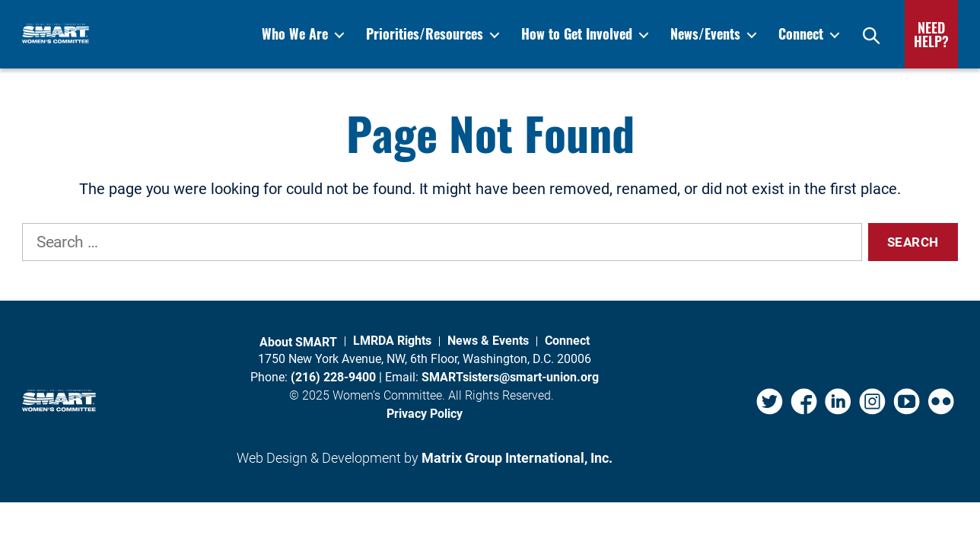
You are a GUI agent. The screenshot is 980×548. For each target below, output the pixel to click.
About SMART (346, 342)
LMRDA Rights (440, 341)
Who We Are (295, 34)
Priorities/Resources (425, 34)
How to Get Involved (577, 34)
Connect (801, 34)
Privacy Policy (473, 414)
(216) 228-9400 (381, 377)
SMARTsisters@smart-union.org (558, 377)
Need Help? (931, 34)
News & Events (536, 341)
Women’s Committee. (437, 395)
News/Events (705, 34)
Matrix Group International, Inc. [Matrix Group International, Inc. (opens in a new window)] (565, 458)
